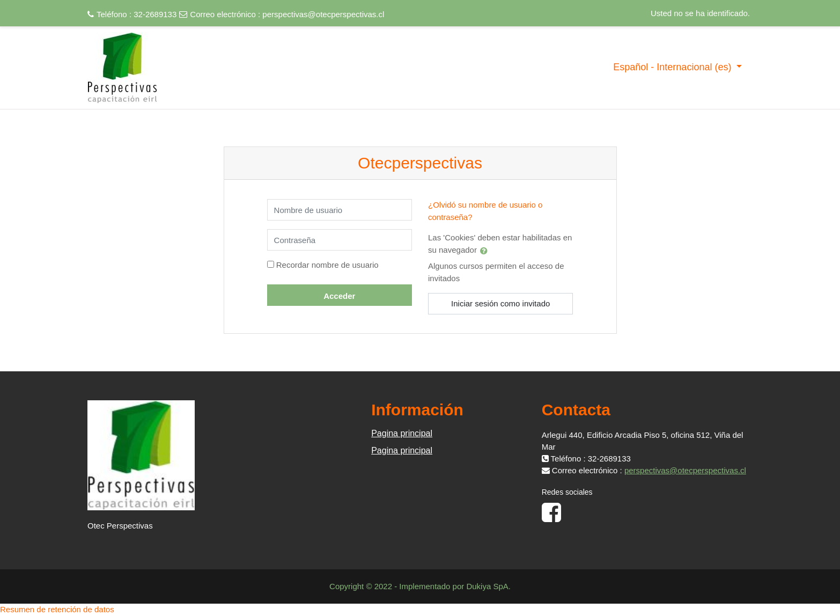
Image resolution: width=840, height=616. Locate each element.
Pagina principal (402, 433)
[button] (486, 251)
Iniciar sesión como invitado (500, 303)
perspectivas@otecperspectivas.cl (323, 14)
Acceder (339, 296)
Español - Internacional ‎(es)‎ (673, 67)
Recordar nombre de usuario (327, 265)
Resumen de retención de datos (57, 609)
